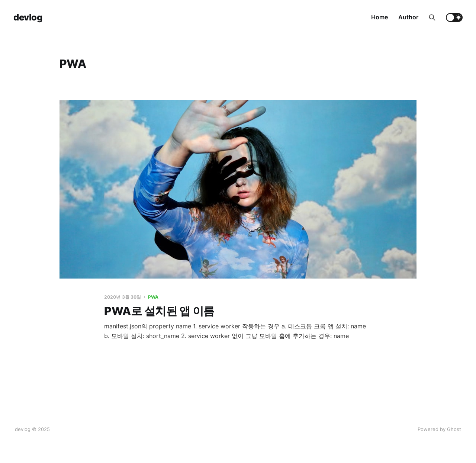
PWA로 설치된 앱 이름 (159, 311)
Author (408, 17)
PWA (153, 297)
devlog (28, 17)
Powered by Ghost (439, 429)
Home (379, 17)
